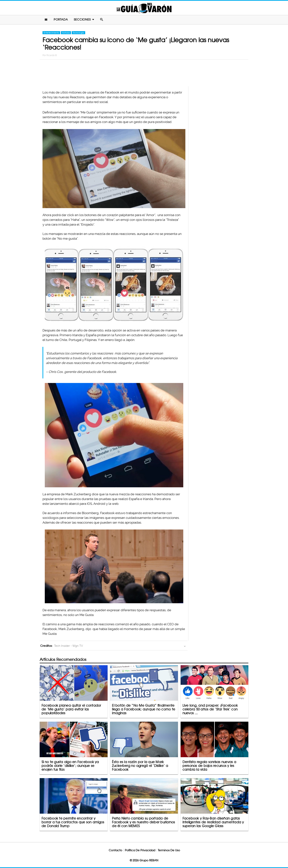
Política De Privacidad (140, 850)
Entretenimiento (51, 33)
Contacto (115, 850)
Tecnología (78, 33)
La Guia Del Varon (144, 8)
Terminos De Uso (169, 850)
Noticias (66, 33)
